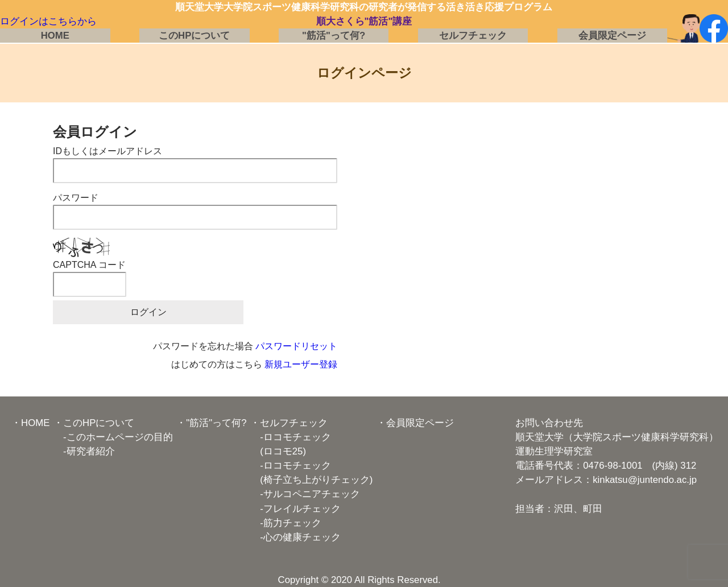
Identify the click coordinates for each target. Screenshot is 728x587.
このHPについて (194, 36)
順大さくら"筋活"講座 (364, 21)
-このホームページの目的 (113, 437)
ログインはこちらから (48, 21)
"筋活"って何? (334, 36)
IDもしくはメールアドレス (107, 151)
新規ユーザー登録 (301, 364)
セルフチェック (473, 36)
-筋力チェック (286, 523)
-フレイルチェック (295, 509)
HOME (55, 36)
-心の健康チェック (295, 537)
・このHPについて (94, 423)
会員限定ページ (612, 36)
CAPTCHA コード (89, 265)
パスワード (76, 198)
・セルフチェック (289, 423)
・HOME (30, 423)
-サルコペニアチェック (305, 494)
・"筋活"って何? (211, 423)
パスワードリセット (296, 346)
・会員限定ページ (415, 423)
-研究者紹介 (84, 451)
